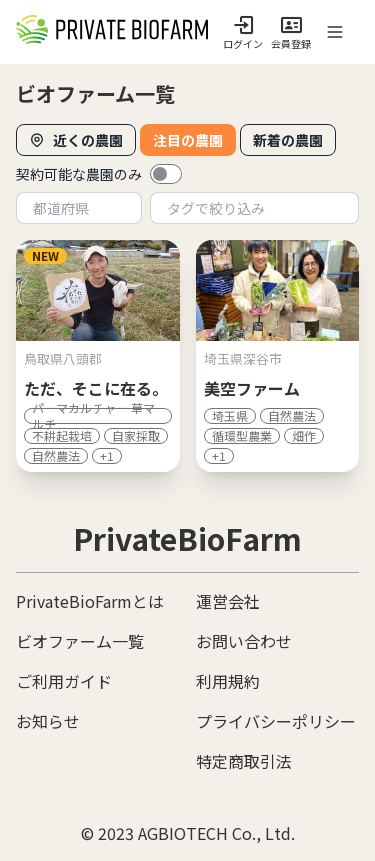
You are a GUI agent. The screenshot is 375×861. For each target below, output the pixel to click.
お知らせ (48, 721)
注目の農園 (188, 140)
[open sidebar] (335, 32)
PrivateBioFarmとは (90, 601)
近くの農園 (76, 140)
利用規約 (228, 681)
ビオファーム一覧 (80, 641)
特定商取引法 (244, 761)
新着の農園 (288, 140)
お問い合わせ (244, 641)
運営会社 (228, 601)
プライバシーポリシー (276, 721)
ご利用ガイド (64, 681)
